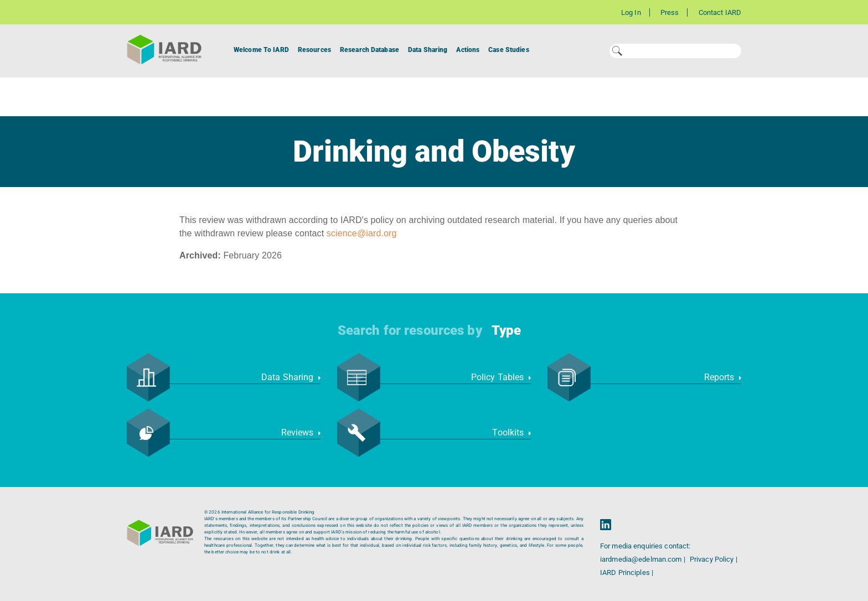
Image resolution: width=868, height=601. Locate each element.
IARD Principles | (627, 572)
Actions (468, 50)
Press (670, 12)
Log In (631, 12)
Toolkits (512, 432)
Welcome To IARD (261, 50)
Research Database (370, 50)
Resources (314, 50)
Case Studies (508, 50)
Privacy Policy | (714, 559)
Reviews (301, 432)
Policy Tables (501, 377)
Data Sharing (428, 50)
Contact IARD (720, 12)
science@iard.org (362, 233)
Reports (723, 377)
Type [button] (506, 330)
